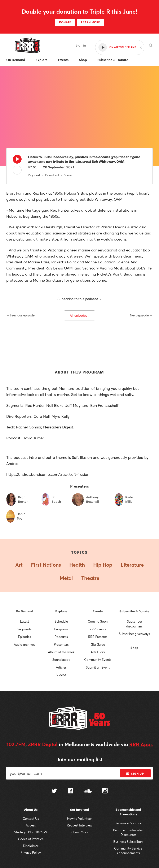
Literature (132, 565)
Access (31, 825)
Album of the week (61, 652)
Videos (61, 675)
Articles (61, 667)
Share (68, 175)
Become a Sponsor (128, 823)
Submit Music (79, 832)
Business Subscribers (128, 842)
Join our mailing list (80, 759)
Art (19, 565)
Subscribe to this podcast (79, 299)
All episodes (79, 315)
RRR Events (98, 629)
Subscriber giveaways (134, 634)
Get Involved (79, 810)
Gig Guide (98, 644)
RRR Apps (141, 744)
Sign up (135, 774)
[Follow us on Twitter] (54, 791)
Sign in (81, 45)
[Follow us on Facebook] (70, 791)
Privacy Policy (31, 852)
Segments (25, 629)
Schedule (61, 621)
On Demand (25, 611)
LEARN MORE (90, 22)
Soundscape (61, 660)
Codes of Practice (31, 839)
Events (98, 611)
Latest (25, 621)
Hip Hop (103, 565)
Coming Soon (98, 621)
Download (52, 175)
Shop (134, 648)
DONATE (65, 22)
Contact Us (31, 819)
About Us (31, 810)
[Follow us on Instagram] (105, 791)
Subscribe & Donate (134, 611)
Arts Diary (98, 652)
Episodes (25, 637)
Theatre (90, 578)
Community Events (98, 660)
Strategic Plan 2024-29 (31, 832)
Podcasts (61, 637)
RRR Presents (98, 637)
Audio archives (25, 644)
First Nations (46, 565)
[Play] (17, 160)
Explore (61, 611)
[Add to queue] (17, 170)
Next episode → (141, 315)
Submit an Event (98, 667)
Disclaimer (31, 846)
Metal (66, 578)
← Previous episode (20, 315)
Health (77, 565)
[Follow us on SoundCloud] (88, 791)
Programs (61, 629)
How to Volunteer (79, 819)
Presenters (61, 644)
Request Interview (79, 825)
